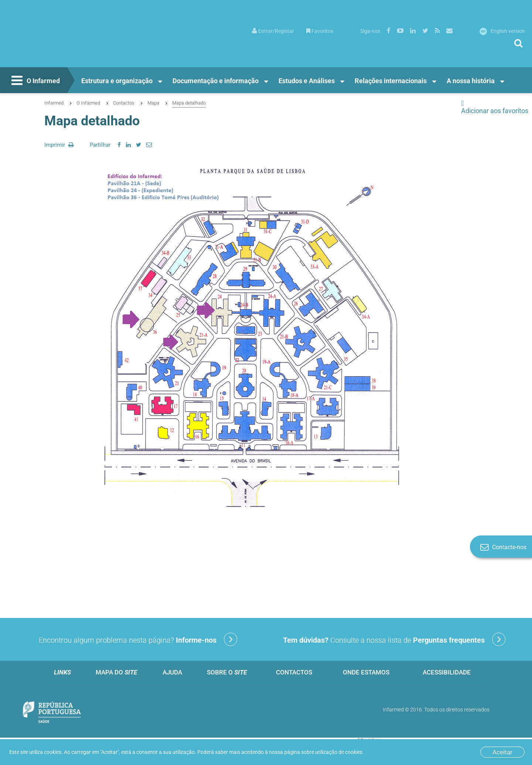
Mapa (153, 103)
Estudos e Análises (307, 81)
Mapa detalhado (189, 103)
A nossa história (471, 81)
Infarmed (54, 103)
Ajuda (172, 672)
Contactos (124, 103)
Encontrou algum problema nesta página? (138, 639)
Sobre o (227, 672)
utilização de (339, 752)
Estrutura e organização (117, 81)
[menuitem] (273, 30)
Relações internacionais (391, 81)
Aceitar (502, 752)
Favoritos (320, 31)
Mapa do (116, 672)
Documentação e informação (216, 81)
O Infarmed (35, 81)
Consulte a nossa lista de (394, 639)
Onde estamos (366, 672)
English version (502, 31)
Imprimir (59, 145)
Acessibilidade (447, 672)
